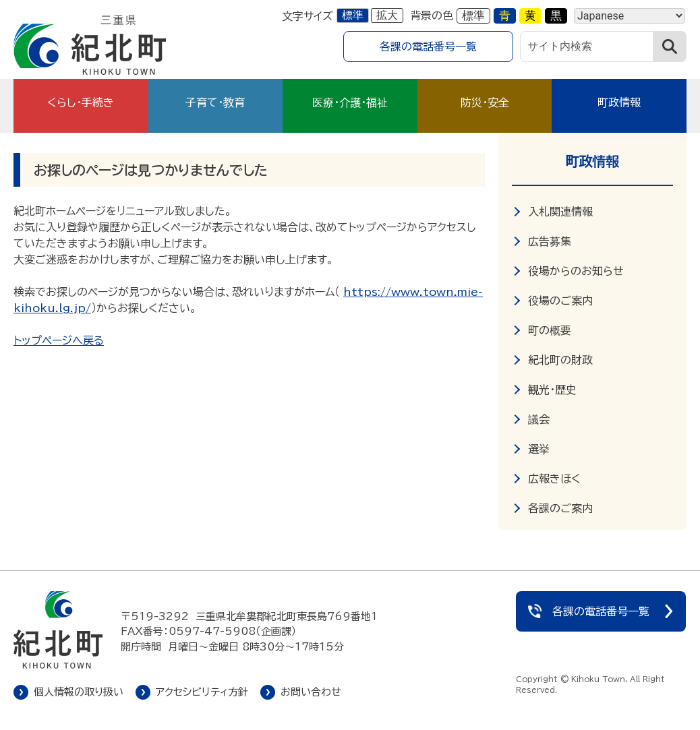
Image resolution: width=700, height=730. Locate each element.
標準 (353, 15)
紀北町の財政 (560, 360)
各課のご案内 (560, 508)
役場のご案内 (560, 301)
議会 (539, 419)
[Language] (630, 16)
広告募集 (550, 241)
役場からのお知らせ (576, 271)
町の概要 (550, 330)
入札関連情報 (560, 212)
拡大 (387, 15)
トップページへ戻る (59, 340)
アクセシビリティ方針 (202, 692)
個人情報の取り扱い (79, 692)
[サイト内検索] (587, 47)
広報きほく (554, 479)
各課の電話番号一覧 (428, 47)
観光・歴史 (552, 390)
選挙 (539, 449)
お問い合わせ (311, 692)
